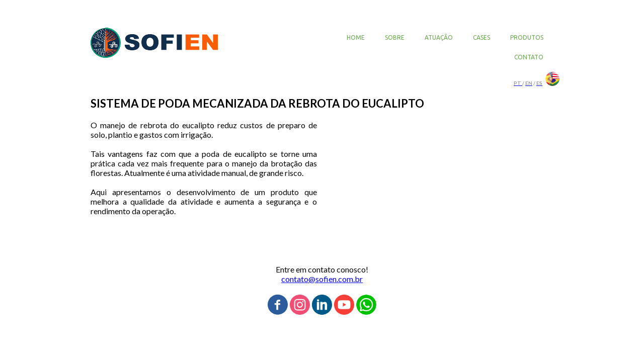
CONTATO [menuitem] (529, 57)
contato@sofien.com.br (322, 279)
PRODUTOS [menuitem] (527, 37)
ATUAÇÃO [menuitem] (439, 37)
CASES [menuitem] (481, 37)
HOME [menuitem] (356, 37)
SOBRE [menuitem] (395, 37)
